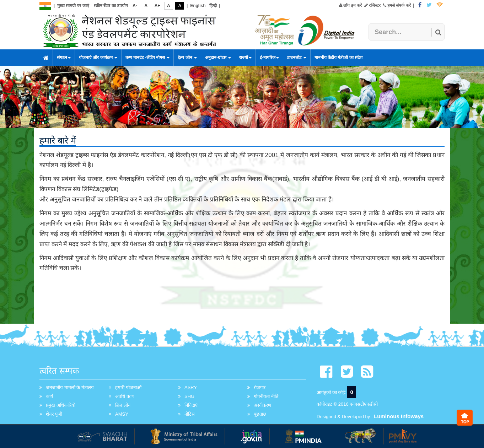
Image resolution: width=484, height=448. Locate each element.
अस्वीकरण (262, 405)
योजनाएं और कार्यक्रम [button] (98, 58)
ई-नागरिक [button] (269, 58)
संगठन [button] (64, 58)
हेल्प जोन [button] (187, 58)
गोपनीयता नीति (266, 396)
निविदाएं (191, 405)
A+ (157, 6)
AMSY (122, 414)
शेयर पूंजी (54, 414)
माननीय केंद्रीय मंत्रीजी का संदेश (338, 58)
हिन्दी (213, 6)
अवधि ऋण (124, 396)
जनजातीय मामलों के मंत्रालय (70, 387)
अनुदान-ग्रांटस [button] (218, 58)
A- (135, 6)
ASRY (191, 387)
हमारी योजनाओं (128, 387)
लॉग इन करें (350, 5)
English (198, 6)
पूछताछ (260, 414)
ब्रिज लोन (123, 405)
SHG (189, 396)
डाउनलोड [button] (297, 58)
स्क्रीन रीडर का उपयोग (111, 6)
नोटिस (190, 414)
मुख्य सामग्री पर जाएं (73, 6)
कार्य (50, 396)
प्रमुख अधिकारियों (61, 405)
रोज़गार (260, 387)
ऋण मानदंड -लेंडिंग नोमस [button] (147, 58)
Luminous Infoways (399, 416)
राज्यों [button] (245, 58)
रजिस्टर (372, 5)
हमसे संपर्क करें (397, 5)
